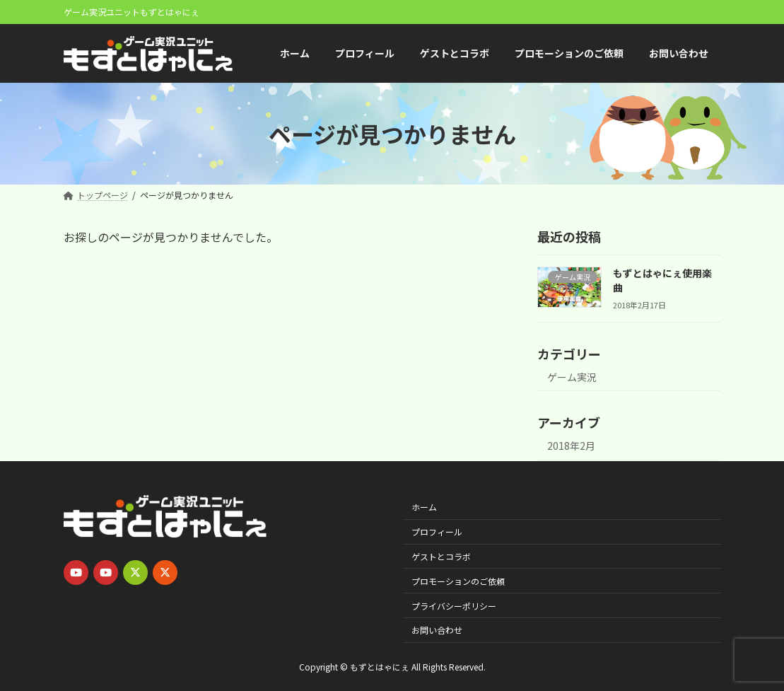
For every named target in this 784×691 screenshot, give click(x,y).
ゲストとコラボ (441, 556)
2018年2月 (571, 446)
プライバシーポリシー (454, 605)
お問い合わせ (437, 630)
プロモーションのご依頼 (458, 580)
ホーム (424, 507)
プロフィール (437, 532)
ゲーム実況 (572, 377)
